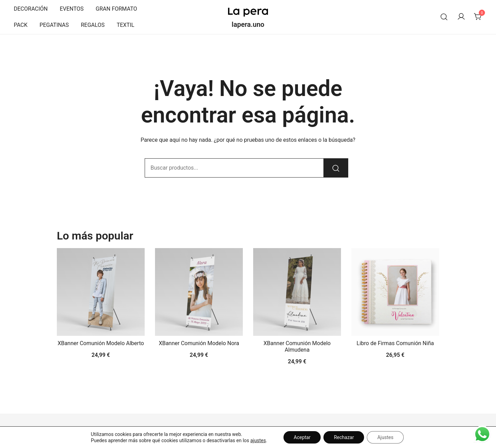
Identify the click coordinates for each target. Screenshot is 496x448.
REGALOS (93, 25)
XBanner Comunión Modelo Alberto (101, 343)
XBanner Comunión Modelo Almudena (297, 346)
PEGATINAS (54, 25)
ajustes (258, 440)
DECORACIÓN (31, 9)
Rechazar (344, 437)
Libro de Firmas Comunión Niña (395, 343)
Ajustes (385, 437)
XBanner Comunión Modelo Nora (199, 343)
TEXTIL (126, 25)
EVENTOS (71, 9)
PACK (21, 25)
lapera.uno (248, 24)
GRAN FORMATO (116, 9)
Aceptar (302, 437)
